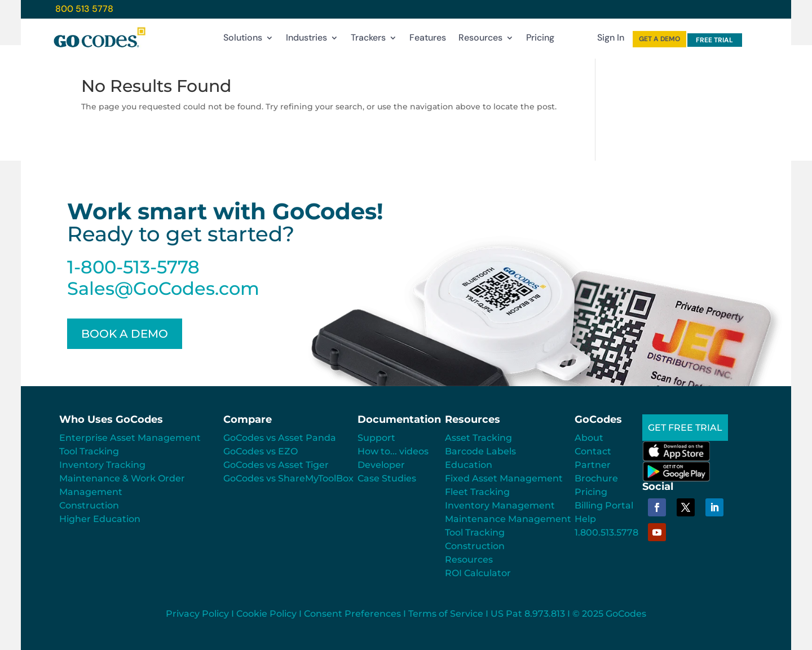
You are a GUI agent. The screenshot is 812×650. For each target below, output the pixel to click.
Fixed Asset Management (504, 478)
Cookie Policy (266, 614)
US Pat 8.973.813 (528, 614)
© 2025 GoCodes (609, 614)
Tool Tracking (89, 451)
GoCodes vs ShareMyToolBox (288, 478)
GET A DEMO (659, 39)
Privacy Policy (197, 614)
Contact (593, 451)
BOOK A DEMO (125, 334)
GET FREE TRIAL (685, 428)
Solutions (243, 40)
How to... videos (393, 451)
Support (376, 438)
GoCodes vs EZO (261, 451)
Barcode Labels (480, 451)
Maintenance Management (508, 519)
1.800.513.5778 (606, 532)
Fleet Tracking (477, 492)
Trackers (368, 40)
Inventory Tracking (102, 465)
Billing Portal (604, 505)
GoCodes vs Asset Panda (280, 438)
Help (585, 519)
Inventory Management (500, 505)
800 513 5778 (84, 9)
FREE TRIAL (714, 40)
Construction (89, 505)
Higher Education (100, 519)
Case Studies (387, 478)
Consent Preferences (352, 614)
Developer (381, 465)
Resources (480, 40)
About (589, 438)
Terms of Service (446, 614)
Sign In (611, 40)
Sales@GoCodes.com (163, 288)
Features (428, 40)
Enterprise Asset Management (130, 438)
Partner (593, 465)
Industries (306, 40)
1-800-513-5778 (133, 267)
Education (469, 465)
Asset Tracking (478, 438)
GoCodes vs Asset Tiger (276, 465)
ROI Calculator (478, 573)
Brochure (596, 478)
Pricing (540, 40)
